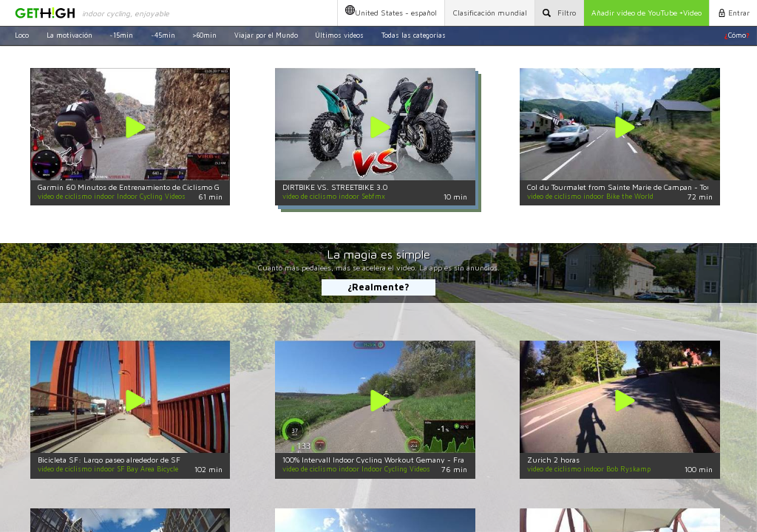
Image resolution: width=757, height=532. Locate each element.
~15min (121, 35)
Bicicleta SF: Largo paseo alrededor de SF (109, 460)
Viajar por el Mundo (266, 35)
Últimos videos (339, 35)
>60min (204, 35)
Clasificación (490, 13)
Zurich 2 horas (553, 460)
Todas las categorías (414, 35)
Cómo (737, 35)
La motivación (69, 35)
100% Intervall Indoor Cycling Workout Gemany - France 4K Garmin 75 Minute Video (429, 460)
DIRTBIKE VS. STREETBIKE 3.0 (335, 187)
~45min (163, 35)
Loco (22, 35)
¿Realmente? (378, 287)
